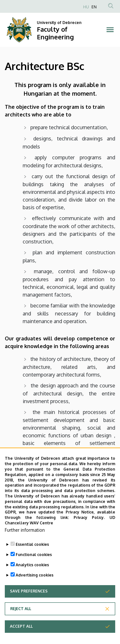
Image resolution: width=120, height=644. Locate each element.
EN (94, 7)
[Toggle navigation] (110, 30)
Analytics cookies (32, 579)
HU (86, 7)
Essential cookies (32, 558)
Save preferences (29, 605)
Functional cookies (34, 569)
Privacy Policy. (89, 532)
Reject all (21, 623)
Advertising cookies (35, 589)
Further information (25, 544)
